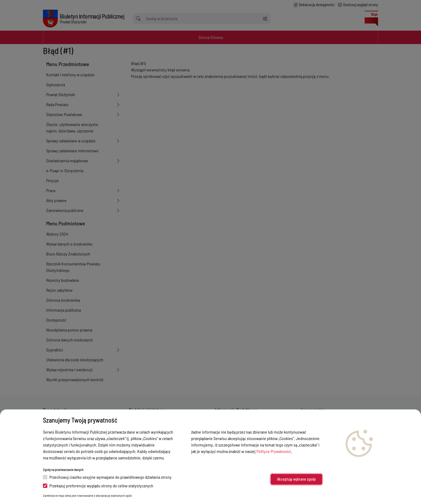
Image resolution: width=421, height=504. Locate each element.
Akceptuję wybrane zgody (296, 479)
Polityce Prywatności (274, 451)
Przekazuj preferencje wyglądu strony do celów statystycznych (98, 486)
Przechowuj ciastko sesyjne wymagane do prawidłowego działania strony (107, 477)
